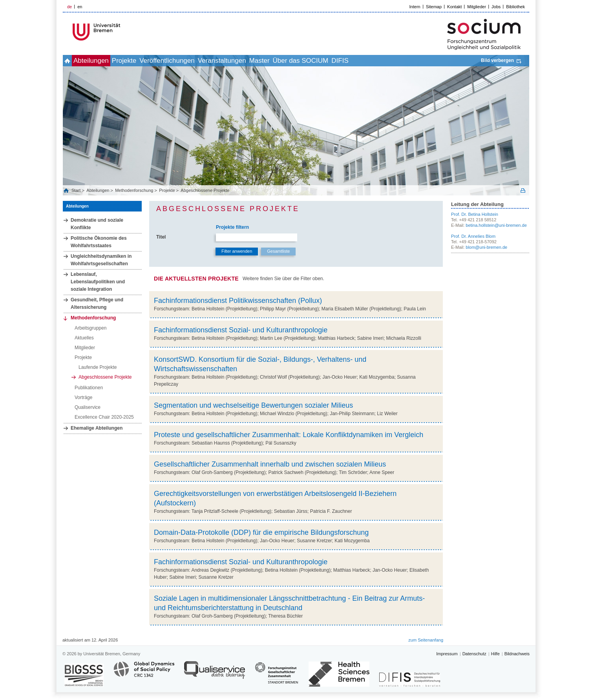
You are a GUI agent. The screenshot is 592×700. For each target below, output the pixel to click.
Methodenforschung (134, 190)
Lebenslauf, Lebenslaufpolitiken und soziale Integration (98, 282)
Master (307, 61)
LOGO (123, 32)
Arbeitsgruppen (90, 328)
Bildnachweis (517, 654)
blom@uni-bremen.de (486, 247)
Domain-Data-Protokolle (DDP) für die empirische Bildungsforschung (261, 532)
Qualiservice (88, 407)
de (69, 7)
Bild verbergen (497, 60)
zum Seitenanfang (426, 640)
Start (77, 190)
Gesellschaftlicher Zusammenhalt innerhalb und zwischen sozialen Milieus (270, 464)
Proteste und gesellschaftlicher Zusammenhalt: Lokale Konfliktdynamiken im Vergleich (289, 435)
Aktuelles (84, 338)
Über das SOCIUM (357, 61)
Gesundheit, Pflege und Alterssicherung (97, 304)
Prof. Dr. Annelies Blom (473, 236)
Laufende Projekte (98, 367)
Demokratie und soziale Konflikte (97, 224)
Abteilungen (104, 61)
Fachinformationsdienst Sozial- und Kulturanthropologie (241, 330)
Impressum (447, 654)
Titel (161, 237)
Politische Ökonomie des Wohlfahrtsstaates (99, 242)
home (72, 61)
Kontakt (454, 7)
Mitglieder (477, 7)
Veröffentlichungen (197, 61)
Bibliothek (515, 7)
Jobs (496, 7)
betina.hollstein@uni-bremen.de (496, 225)
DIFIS (405, 61)
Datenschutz (474, 654)
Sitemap (434, 7)
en (80, 7)
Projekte (146, 61)
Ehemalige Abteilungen (97, 428)
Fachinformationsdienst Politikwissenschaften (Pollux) (238, 301)
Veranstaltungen (261, 61)
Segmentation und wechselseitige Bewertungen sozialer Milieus (253, 405)
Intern (415, 7)
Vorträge (83, 397)
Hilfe (495, 654)
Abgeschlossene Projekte (205, 190)
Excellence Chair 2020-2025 (104, 417)
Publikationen (89, 388)
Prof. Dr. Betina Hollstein (475, 214)
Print (523, 190)
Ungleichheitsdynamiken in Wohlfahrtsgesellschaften (101, 260)
